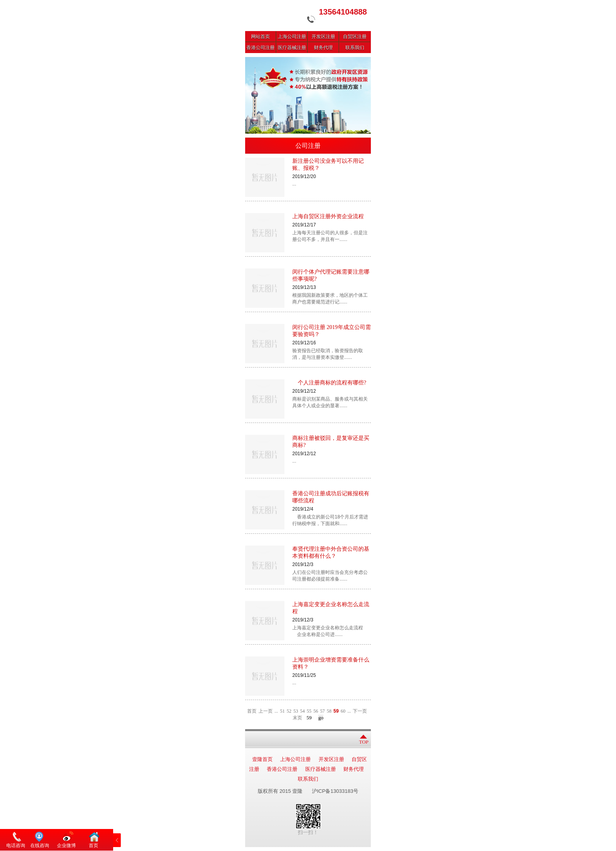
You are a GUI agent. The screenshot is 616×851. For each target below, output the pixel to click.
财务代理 (323, 48)
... (276, 711)
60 (343, 711)
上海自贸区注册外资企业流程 (328, 216)
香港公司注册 (260, 48)
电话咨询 (16, 845)
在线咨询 (40, 845)
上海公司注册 (292, 37)
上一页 (266, 711)
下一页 (360, 711)
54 (302, 711)
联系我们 (355, 48)
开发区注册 (323, 37)
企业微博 (66, 845)
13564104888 (343, 12)
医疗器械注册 (292, 48)
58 (329, 711)
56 (316, 711)
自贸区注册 (355, 37)
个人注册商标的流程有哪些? (329, 383)
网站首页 (260, 37)
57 (323, 711)
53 (296, 711)
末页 (297, 718)
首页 (252, 711)
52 (289, 711)
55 (309, 711)
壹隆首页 (262, 759)
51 (282, 711)
